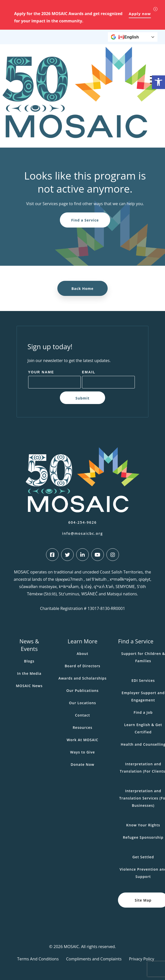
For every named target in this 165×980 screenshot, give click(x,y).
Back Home (82, 288)
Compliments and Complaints (94, 959)
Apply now (140, 14)
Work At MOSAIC (82, 740)
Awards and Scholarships (82, 678)
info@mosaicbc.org (83, 533)
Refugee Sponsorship (143, 837)
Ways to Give (83, 752)
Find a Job (143, 712)
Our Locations (82, 703)
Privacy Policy (142, 959)
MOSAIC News (29, 686)
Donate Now (82, 764)
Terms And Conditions (38, 959)
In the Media (29, 673)
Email (89, 372)
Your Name (41, 372)
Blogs (29, 661)
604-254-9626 (82, 522)
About (82, 654)
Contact (82, 715)
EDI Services (143, 680)
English (129, 37)
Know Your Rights (143, 825)
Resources (82, 727)
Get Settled (143, 857)
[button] (158, 82)
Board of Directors (82, 666)
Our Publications (82, 691)
